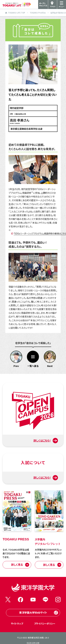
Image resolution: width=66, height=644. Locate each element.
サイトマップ (17, 623)
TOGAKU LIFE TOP (15, 13)
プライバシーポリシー (45, 623)
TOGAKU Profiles (38, 13)
